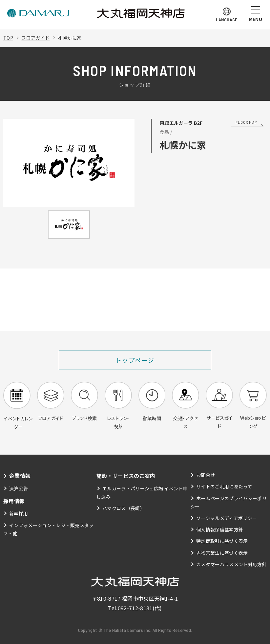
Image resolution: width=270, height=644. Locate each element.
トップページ (135, 360)
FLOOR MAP (246, 122)
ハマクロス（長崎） (124, 508)
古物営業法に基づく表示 (222, 553)
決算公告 (19, 488)
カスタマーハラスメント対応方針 (231, 564)
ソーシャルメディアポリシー (227, 518)
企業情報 (20, 476)
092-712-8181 (135, 608)
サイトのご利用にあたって (224, 486)
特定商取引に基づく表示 (222, 541)
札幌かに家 (70, 38)
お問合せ (206, 475)
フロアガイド (35, 38)
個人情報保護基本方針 (220, 529)
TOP (8, 38)
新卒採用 (19, 513)
